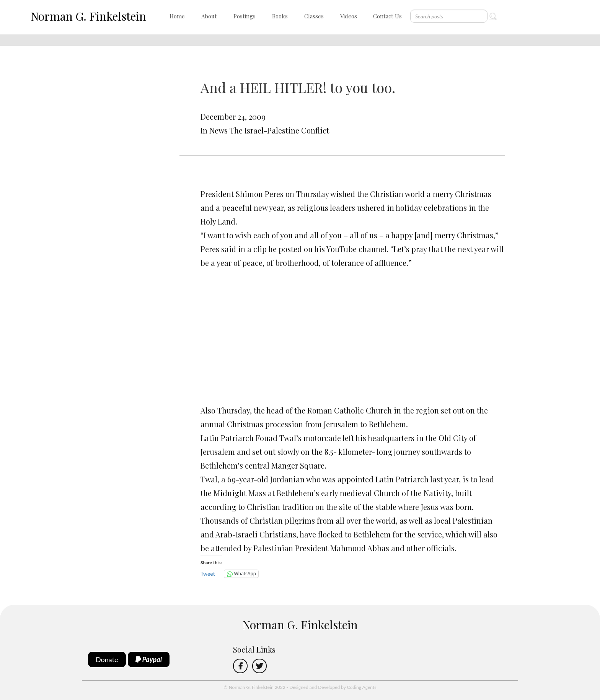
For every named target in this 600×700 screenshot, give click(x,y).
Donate (107, 659)
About (209, 16)
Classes (314, 16)
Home (177, 16)
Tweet (208, 574)
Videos (349, 16)
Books (280, 16)
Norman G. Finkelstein (88, 16)
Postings (245, 16)
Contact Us (387, 16)
